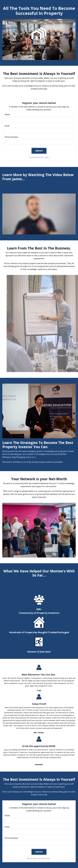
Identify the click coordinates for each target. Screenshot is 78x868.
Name (7, 114)
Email (7, 126)
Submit (39, 151)
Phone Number (11, 137)
